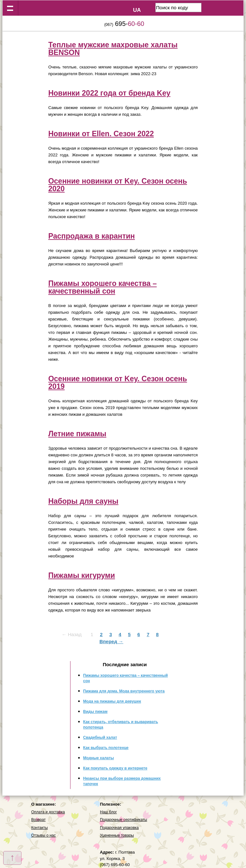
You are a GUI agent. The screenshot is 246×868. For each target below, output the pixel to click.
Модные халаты (99, 758)
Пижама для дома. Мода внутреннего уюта (124, 691)
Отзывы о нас (43, 835)
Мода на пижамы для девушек (112, 701)
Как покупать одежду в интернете (115, 768)
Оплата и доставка (48, 812)
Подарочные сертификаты (123, 820)
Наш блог (108, 812)
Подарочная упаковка (119, 828)
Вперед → (111, 641)
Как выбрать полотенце (106, 748)
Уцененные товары (117, 835)
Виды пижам (95, 712)
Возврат (38, 820)
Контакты (39, 828)
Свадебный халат (100, 738)
